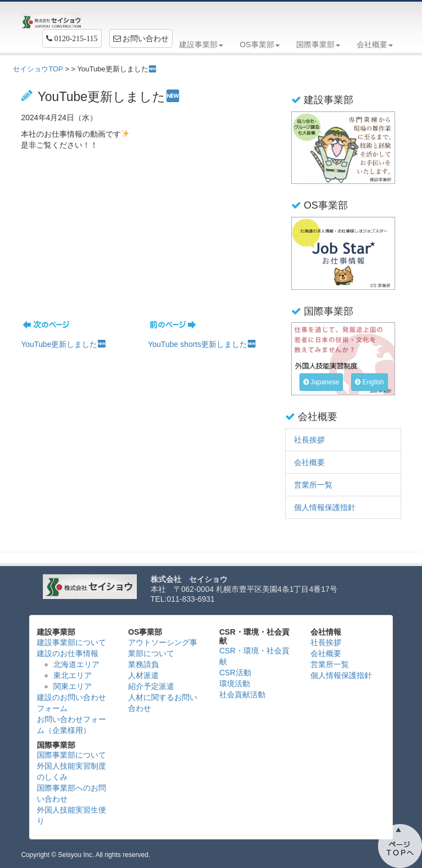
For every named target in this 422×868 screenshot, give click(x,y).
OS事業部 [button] (259, 44)
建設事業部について (71, 642)
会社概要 (309, 462)
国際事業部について (71, 755)
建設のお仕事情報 (68, 653)
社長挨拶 (309, 440)
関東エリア (73, 686)
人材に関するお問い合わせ (163, 703)
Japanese (321, 382)
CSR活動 (235, 673)
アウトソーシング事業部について (163, 648)
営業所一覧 (313, 485)
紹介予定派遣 (151, 686)
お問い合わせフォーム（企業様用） (71, 725)
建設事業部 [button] (201, 44)
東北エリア (73, 675)
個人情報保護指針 (325, 507)
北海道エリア (76, 664)
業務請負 (143, 664)
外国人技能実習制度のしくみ (71, 771)
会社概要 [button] (375, 44)
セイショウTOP (38, 69)
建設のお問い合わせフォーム (71, 703)
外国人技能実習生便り (71, 815)
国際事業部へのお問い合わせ (71, 793)
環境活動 (235, 684)
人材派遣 (143, 675)
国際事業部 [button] (318, 44)
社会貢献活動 (242, 695)
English (370, 382)
